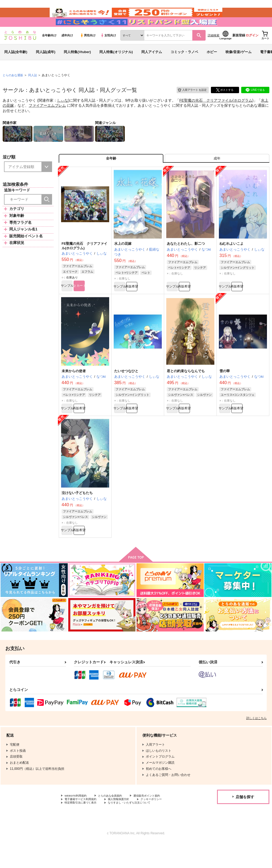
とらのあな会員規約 (117, 818)
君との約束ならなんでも (186, 389)
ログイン (252, 48)
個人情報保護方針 (127, 823)
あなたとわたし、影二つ (186, 260)
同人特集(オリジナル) (116, 65)
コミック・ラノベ (184, 65)
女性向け (108, 48)
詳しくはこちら (256, 740)
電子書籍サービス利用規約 (84, 823)
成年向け (67, 48)
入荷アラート (189, 102)
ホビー (212, 65)
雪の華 (225, 389)
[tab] (217, 173)
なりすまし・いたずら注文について (140, 827)
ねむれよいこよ (231, 260)
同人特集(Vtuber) (77, 65)
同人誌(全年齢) (16, 65)
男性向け (88, 48)
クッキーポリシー (164, 823)
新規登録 (239, 48)
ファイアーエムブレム (47, 118)
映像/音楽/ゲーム (239, 65)
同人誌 (35, 88)
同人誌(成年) (46, 65)
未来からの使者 (74, 389)
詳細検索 (214, 48)
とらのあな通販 (14, 88)
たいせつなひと (126, 389)
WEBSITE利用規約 (78, 818)
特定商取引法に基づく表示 (84, 827)
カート (97, 303)
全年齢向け (49, 48)
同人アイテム (152, 65)
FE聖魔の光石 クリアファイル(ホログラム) (216, 113)
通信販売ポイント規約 (159, 818)
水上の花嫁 (123, 260)
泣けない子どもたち (77, 513)
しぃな (63, 113)
